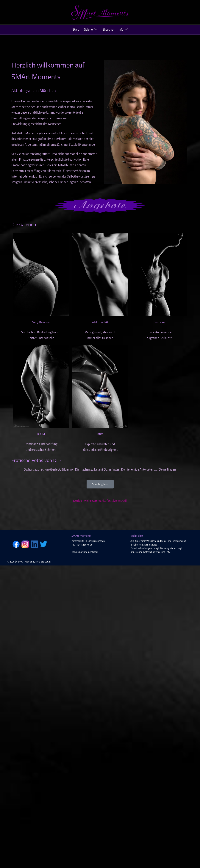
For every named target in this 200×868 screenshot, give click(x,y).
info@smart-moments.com (85, 552)
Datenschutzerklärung (154, 552)
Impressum (136, 552)
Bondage (159, 322)
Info (121, 29)
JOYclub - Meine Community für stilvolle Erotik (100, 501)
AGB (169, 552)
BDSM (41, 434)
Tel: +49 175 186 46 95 (82, 545)
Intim (100, 434)
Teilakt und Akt (100, 322)
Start (76, 29)
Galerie (88, 29)
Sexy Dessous (41, 322)
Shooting (108, 29)
